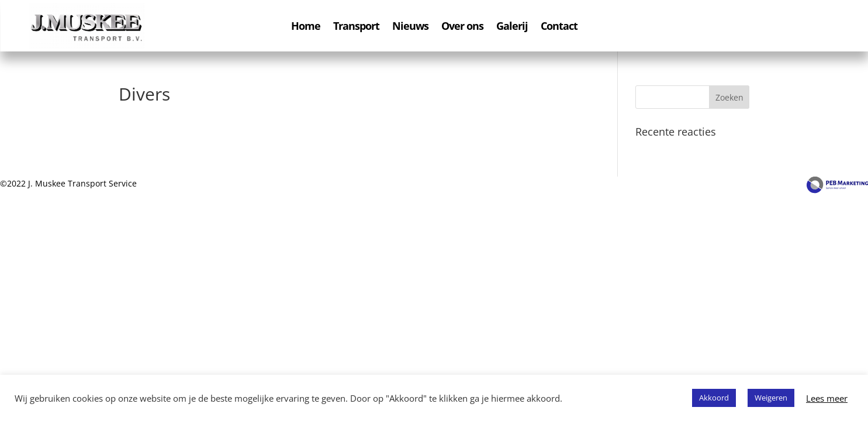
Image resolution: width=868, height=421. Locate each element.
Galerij (512, 27)
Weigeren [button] (771, 398)
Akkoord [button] (714, 398)
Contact (559, 27)
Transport (356, 27)
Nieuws (410, 27)
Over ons (462, 27)
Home (306, 27)
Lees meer (827, 398)
